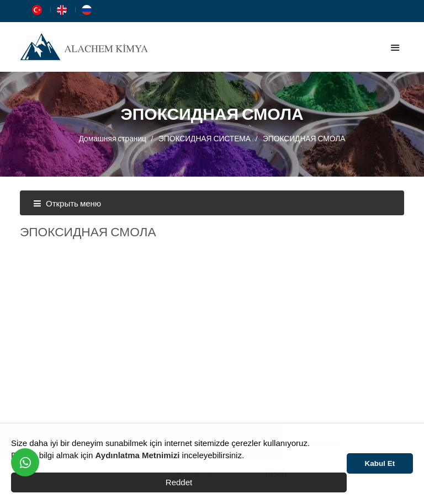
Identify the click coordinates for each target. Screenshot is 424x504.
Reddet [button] (179, 482)
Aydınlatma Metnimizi (138, 455)
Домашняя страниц (113, 138)
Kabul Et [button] (380, 463)
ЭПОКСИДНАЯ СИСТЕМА (205, 138)
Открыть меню (67, 203)
